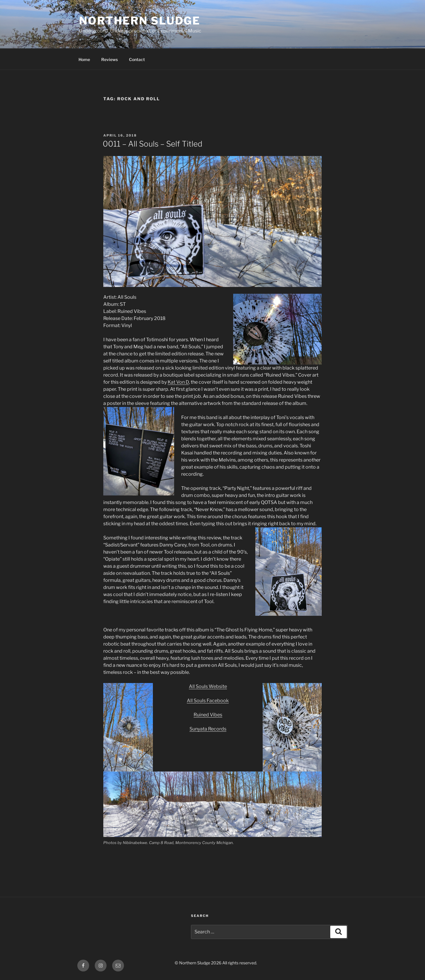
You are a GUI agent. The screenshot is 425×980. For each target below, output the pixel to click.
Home (84, 59)
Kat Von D (178, 382)
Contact (137, 59)
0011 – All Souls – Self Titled (153, 144)
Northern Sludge (140, 21)
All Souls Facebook (208, 701)
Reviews (109, 59)
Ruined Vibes (208, 715)
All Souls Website (208, 686)
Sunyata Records (208, 729)
